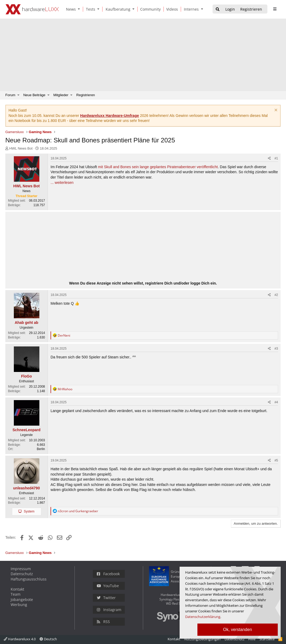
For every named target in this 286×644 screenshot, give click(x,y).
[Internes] (190, 9)
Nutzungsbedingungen (202, 639)
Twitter (106, 598)
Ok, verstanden (238, 630)
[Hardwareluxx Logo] (32, 9)
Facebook (108, 574)
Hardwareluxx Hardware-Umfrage (109, 116)
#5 (276, 460)
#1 (276, 158)
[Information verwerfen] (275, 111)
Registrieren (86, 95)
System (29, 511)
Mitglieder (61, 95)
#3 (276, 349)
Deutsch (48, 639)
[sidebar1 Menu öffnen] (275, 9)
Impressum (21, 569)
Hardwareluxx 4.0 (20, 639)
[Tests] (90, 9)
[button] (80, 9)
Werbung (19, 605)
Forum (10, 95)
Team (16, 594)
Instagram (109, 610)
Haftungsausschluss (29, 579)
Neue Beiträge (34, 95)
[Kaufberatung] (117, 9)
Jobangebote (22, 599)
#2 (276, 295)
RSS (103, 622)
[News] (70, 9)
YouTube (108, 586)
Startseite (267, 639)
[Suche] (218, 9)
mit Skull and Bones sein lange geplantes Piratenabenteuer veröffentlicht (158, 167)
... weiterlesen (62, 183)
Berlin (41, 449)
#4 (276, 402)
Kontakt (17, 589)
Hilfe (252, 639)
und (78, 511)
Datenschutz (22, 574)
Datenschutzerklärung (203, 617)
